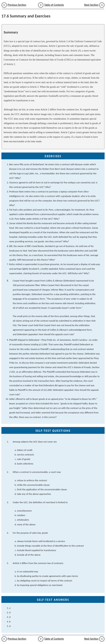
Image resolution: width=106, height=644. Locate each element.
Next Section (91, 5)
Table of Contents (54, 5)
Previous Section (17, 5)
